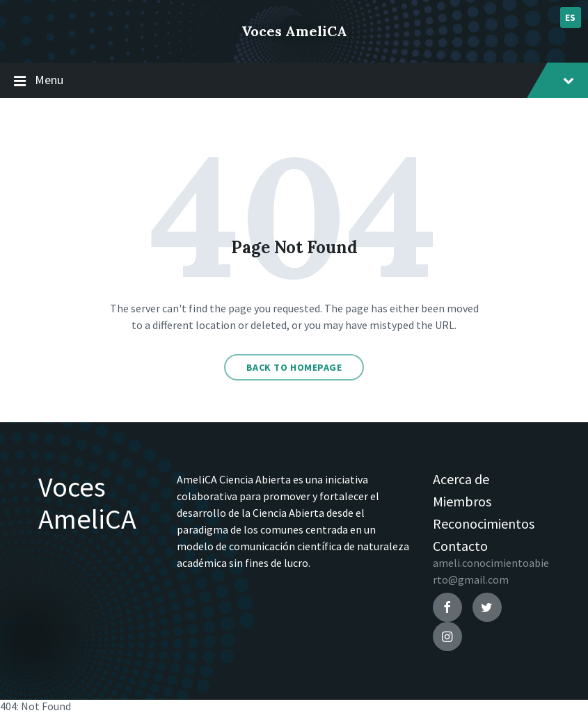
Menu (294, 81)
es (571, 17)
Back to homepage (294, 367)
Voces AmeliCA (294, 31)
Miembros (462, 501)
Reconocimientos (484, 523)
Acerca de (461, 479)
